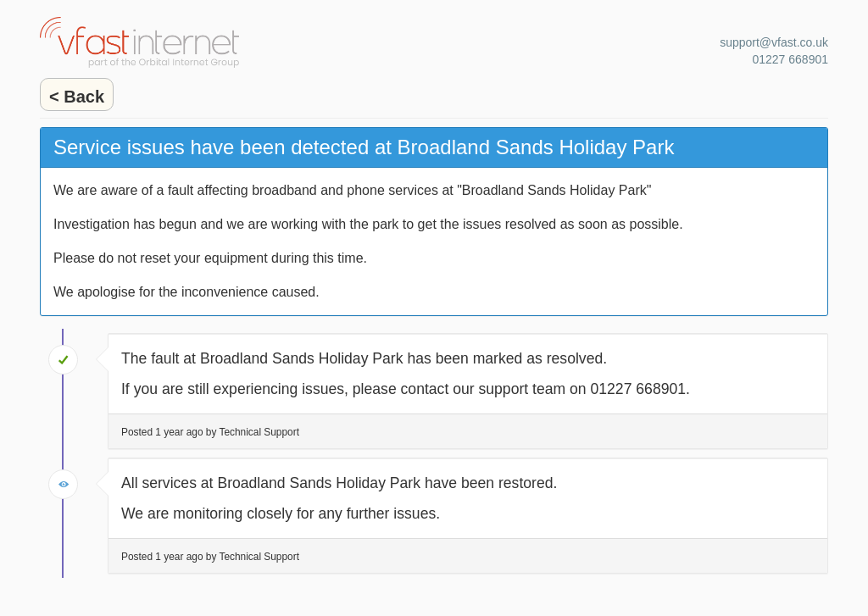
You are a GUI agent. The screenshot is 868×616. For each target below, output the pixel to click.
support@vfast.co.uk (774, 42)
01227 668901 (790, 59)
